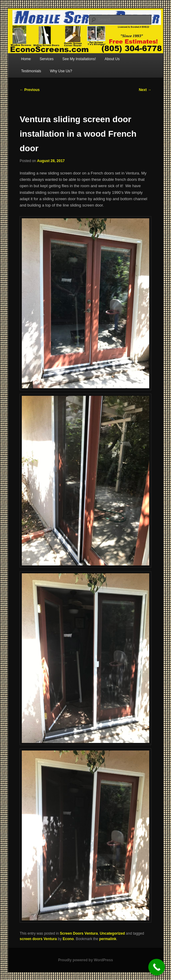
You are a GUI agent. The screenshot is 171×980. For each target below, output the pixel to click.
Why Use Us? (61, 71)
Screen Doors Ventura (79, 933)
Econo (68, 939)
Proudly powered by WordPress (85, 960)
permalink (108, 939)
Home (26, 59)
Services (47, 59)
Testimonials (31, 71)
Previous (30, 90)
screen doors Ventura (38, 939)
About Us (112, 59)
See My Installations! (79, 59)
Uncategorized (112, 933)
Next (145, 90)
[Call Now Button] (157, 967)
